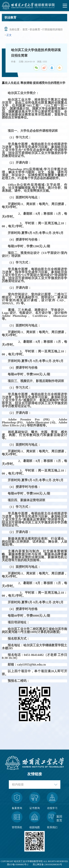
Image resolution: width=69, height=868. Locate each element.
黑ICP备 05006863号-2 (18, 864)
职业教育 (35, 30)
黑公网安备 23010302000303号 (47, 864)
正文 (9, 35)
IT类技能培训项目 (53, 30)
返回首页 (59, 818)
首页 (25, 30)
